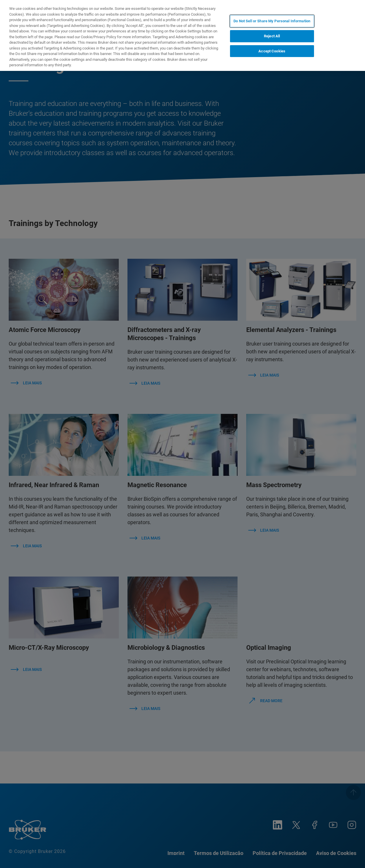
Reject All (272, 36)
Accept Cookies (272, 51)
